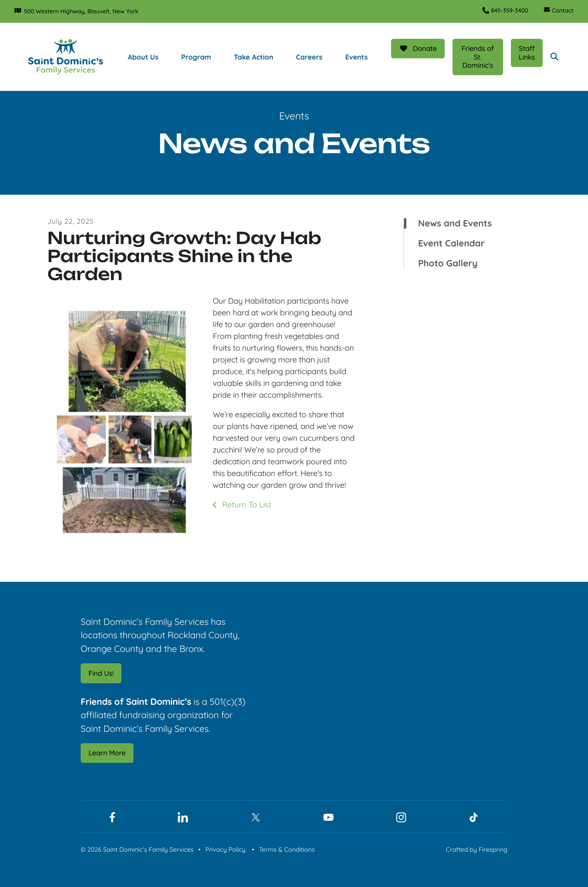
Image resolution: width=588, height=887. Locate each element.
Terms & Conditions (287, 849)
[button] (554, 56)
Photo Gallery (448, 263)
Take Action (253, 57)
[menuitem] (151, 57)
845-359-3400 (508, 10)
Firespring (493, 849)
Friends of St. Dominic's (477, 56)
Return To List (246, 504)
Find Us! (101, 672)
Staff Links (527, 52)
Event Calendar (451, 243)
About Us (142, 57)
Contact (562, 10)
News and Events (455, 223)
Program (196, 57)
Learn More (107, 752)
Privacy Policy (226, 849)
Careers (309, 57)
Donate (418, 48)
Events (356, 57)
